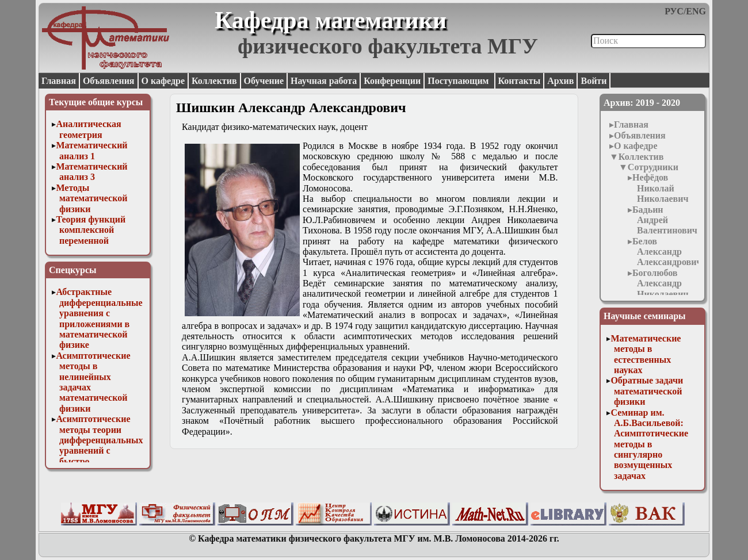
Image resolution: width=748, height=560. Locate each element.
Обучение (264, 81)
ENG (696, 11)
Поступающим (459, 81)
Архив (560, 81)
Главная (59, 81)
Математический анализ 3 (91, 172)
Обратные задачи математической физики (647, 391)
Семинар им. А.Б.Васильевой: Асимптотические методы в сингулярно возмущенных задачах (649, 444)
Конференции (392, 81)
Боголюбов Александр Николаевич (660, 283)
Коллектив (214, 81)
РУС (674, 11)
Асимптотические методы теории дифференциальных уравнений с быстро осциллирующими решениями (99, 450)
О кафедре (163, 81)
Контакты (520, 81)
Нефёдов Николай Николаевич (660, 188)
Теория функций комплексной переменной (91, 230)
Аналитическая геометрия (88, 129)
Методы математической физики (91, 198)
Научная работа (324, 81)
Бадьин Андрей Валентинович (665, 220)
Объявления (109, 81)
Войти (594, 81)
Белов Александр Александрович (667, 252)
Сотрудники (653, 167)
